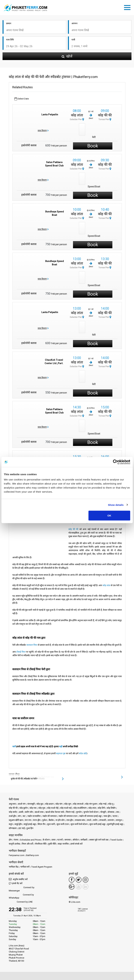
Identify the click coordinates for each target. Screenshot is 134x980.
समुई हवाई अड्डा (30, 824)
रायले (89, 820)
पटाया (115, 816)
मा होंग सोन (60, 820)
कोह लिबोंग (111, 808)
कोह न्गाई (103, 804)
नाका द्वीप (107, 816)
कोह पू (111, 804)
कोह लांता (77, 115)
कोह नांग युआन (91, 804)
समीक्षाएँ (84, 840)
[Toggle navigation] (128, 7)
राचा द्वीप (70, 820)
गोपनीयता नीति (41, 844)
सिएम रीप (41, 824)
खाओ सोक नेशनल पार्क (55, 812)
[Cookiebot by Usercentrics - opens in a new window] (115, 462)
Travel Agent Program (42, 867)
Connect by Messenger (22, 889)
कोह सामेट (13, 812)
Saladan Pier (77, 119)
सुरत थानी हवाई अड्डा (97, 824)
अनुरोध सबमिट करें (18, 879)
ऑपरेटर (76, 840)
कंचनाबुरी (31, 804)
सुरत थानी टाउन (63, 824)
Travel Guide (116, 840)
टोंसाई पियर (21, 652)
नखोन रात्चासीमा (34, 816)
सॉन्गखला (13, 828)
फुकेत (45, 820)
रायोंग (95, 820)
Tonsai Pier (105, 119)
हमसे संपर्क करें (76, 844)
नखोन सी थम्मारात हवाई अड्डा (90, 816)
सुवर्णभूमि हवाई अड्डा (115, 824)
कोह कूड (40, 804)
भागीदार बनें (25, 867)
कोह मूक (42, 808)
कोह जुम (68, 804)
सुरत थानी (51, 824)
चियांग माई (70, 812)
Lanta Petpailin (50, 114)
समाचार (68, 840)
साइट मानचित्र (63, 844)
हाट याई (22, 828)
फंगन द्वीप (37, 820)
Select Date (22, 99)
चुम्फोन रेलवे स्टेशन (91, 812)
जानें (14, 747)
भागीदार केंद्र (14, 867)
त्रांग (19, 816)
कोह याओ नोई (53, 808)
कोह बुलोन (24, 808)
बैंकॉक (51, 820)
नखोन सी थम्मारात (50, 816)
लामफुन (119, 820)
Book (93, 146)
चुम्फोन (79, 812)
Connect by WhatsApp (21, 896)
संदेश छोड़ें (83, 753)
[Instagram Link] (86, 880)
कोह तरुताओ (78, 804)
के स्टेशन (46, 840)
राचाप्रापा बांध (80, 820)
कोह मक (33, 808)
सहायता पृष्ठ (61, 753)
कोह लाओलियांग (80, 808)
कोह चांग (59, 804)
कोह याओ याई (66, 808)
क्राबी (21, 812)
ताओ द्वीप (12, 816)
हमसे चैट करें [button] (16, 883)
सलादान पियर (32, 645)
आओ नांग (22, 804)
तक (118, 812)
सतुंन (11, 824)
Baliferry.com (33, 855)
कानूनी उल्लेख (14, 844)
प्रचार (53, 840)
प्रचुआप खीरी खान (16, 820)
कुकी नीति (52, 844)
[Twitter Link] (79, 880)
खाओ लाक (39, 812)
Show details (116, 505)
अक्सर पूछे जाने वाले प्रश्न (99, 840)
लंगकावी (102, 820)
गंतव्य (16, 840)
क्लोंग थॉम (29, 812)
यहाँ (61, 747)
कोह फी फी (105, 115)
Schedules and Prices (30, 840)
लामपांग (111, 820)
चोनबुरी (103, 812)
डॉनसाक (111, 812)
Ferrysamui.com (17, 855)
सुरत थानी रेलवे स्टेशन (79, 824)
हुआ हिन (30, 828)
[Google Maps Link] (72, 887)
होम (10, 840)
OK (109, 516)
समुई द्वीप (18, 824)
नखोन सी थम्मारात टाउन (68, 816)
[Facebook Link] (72, 880)
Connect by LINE (21, 902)
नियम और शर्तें (27, 844)
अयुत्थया (12, 804)
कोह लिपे (101, 808)
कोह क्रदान (49, 804)
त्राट (24, 816)
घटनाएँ (60, 840)
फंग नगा (28, 820)
